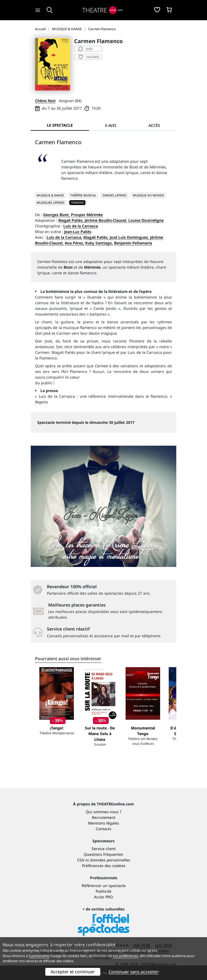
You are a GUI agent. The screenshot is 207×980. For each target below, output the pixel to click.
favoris (89, 57)
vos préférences (125, 956)
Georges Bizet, (56, 215)
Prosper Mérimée (87, 215)
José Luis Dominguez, (129, 237)
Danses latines (115, 195)
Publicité (103, 891)
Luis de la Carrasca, (64, 237)
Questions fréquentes (103, 854)
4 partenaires (39, 956)
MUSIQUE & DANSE (50, 195)
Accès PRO (103, 897)
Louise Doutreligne (146, 220)
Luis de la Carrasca (81, 226)
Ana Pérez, (74, 243)
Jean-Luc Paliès (78, 232)
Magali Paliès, (71, 220)
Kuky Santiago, (99, 243)
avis (86, 49)
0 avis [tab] (111, 125)
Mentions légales (104, 823)
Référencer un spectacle (104, 886)
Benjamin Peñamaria (133, 243)
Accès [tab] (154, 125)
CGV (81, 860)
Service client (104, 849)
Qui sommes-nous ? (103, 812)
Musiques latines (51, 202)
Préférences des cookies (104, 866)
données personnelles (110, 860)
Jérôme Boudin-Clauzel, (106, 220)
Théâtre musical (83, 195)
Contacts (103, 829)
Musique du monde (148, 195)
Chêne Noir (45, 101)
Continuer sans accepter (134, 972)
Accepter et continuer (73, 972)
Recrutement (104, 817)
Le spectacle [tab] (60, 125)
